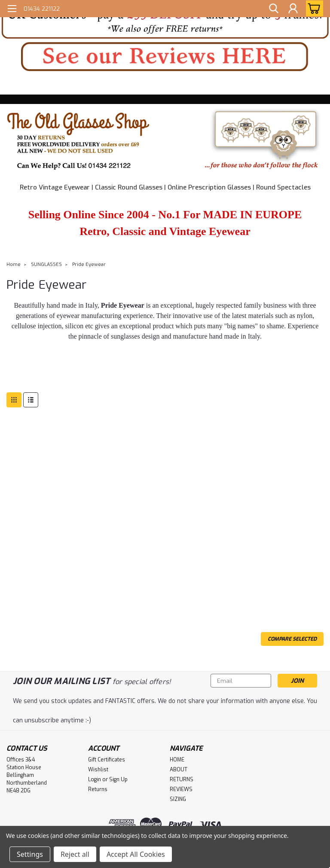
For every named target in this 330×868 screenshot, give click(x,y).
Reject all (75, 854)
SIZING (178, 799)
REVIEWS (181, 789)
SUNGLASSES (46, 264)
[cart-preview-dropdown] (313, 8)
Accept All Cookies (136, 854)
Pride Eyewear (89, 264)
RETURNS (182, 779)
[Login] (293, 8)
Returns (98, 789)
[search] (274, 8)
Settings (30, 854)
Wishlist (98, 770)
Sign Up (118, 779)
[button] (165, 20)
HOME (177, 760)
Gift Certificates (107, 760)
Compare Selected (292, 639)
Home (14, 264)
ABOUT (179, 770)
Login (95, 779)
